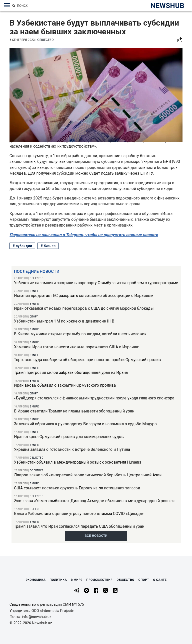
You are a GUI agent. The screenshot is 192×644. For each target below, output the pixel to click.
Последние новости (37, 272)
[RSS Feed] (115, 591)
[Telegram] (77, 591)
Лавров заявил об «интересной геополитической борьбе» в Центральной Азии (88, 475)
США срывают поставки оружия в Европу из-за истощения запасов (77, 488)
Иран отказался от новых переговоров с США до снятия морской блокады (84, 308)
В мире (34, 291)
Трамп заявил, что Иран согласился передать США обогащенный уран (79, 526)
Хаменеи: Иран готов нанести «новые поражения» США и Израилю (77, 347)
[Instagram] (86, 591)
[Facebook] (96, 591)
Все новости (96, 536)
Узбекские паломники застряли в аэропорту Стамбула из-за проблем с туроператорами (96, 283)
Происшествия (99, 580)
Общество (36, 278)
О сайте (160, 580)
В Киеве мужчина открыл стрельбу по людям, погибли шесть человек (80, 334)
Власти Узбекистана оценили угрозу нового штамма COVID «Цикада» (79, 514)
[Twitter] (105, 591)
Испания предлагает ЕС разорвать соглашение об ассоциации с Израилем (84, 296)
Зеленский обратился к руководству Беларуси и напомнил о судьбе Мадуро (85, 424)
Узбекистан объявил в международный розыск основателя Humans (78, 462)
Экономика (36, 580)
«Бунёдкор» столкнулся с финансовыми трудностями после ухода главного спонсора (94, 398)
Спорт (34, 317)
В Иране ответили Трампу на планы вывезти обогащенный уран (74, 411)
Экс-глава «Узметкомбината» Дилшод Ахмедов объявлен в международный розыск (94, 501)
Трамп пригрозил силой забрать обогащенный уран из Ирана (71, 372)
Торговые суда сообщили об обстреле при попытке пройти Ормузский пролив (87, 360)
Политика (36, 470)
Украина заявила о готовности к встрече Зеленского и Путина (72, 449)
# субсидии (22, 246)
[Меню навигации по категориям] (7, 5)
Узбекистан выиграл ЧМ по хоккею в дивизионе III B (64, 321)
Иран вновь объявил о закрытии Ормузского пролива (65, 385)
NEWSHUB (167, 6)
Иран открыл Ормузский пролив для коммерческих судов (69, 437)
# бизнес (48, 246)
